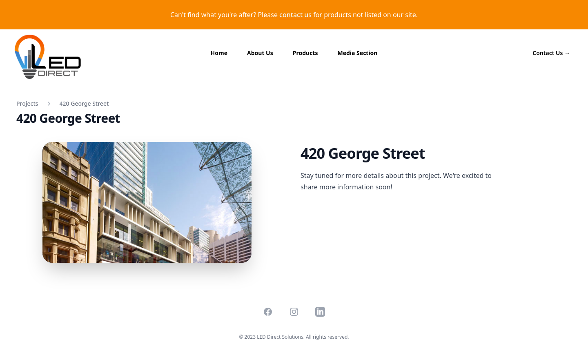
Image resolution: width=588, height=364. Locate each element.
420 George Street (84, 103)
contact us (295, 15)
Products (305, 53)
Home (219, 53)
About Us (260, 53)
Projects (27, 103)
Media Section (357, 53)
